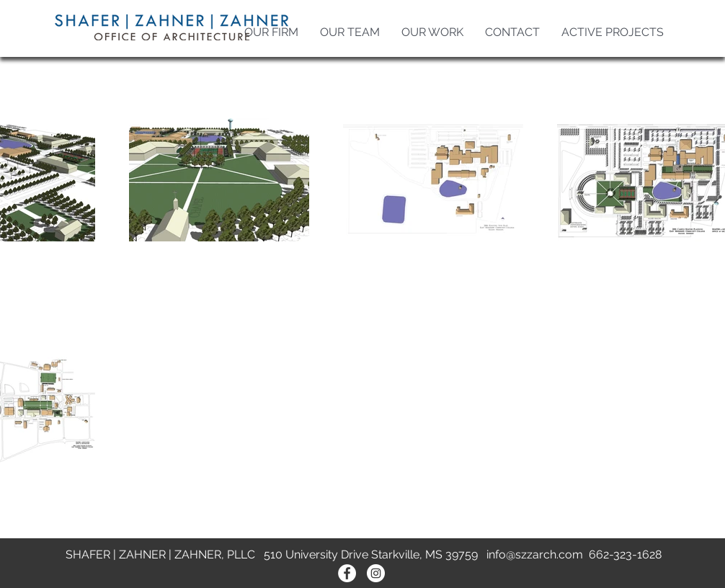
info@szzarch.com (535, 554)
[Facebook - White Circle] (347, 573)
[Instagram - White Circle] (376, 573)
